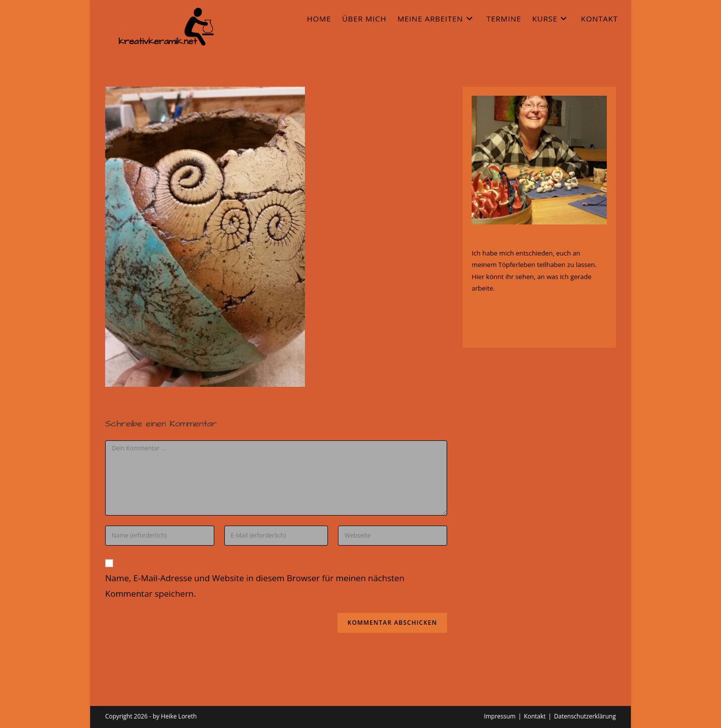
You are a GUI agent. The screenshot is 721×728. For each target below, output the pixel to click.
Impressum (499, 716)
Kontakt (534, 716)
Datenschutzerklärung (585, 716)
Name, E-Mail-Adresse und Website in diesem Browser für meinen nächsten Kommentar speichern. (255, 586)
